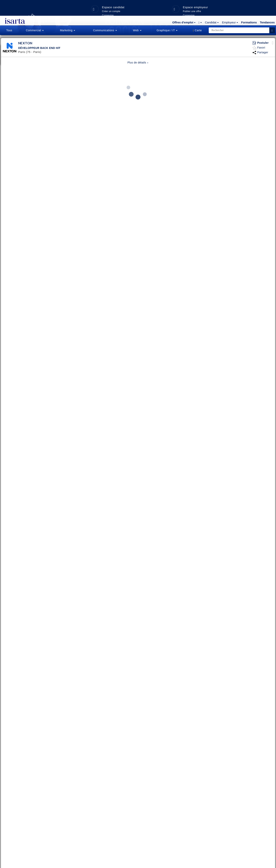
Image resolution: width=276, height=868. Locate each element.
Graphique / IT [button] (167, 30)
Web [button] (137, 30)
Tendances (267, 7)
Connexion (236, 105)
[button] (184, 6)
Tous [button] (9, 30)
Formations (249, 7)
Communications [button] (105, 30)
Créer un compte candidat (236, 97)
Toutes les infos (152, 110)
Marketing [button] (68, 30)
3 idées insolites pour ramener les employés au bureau (152, 98)
